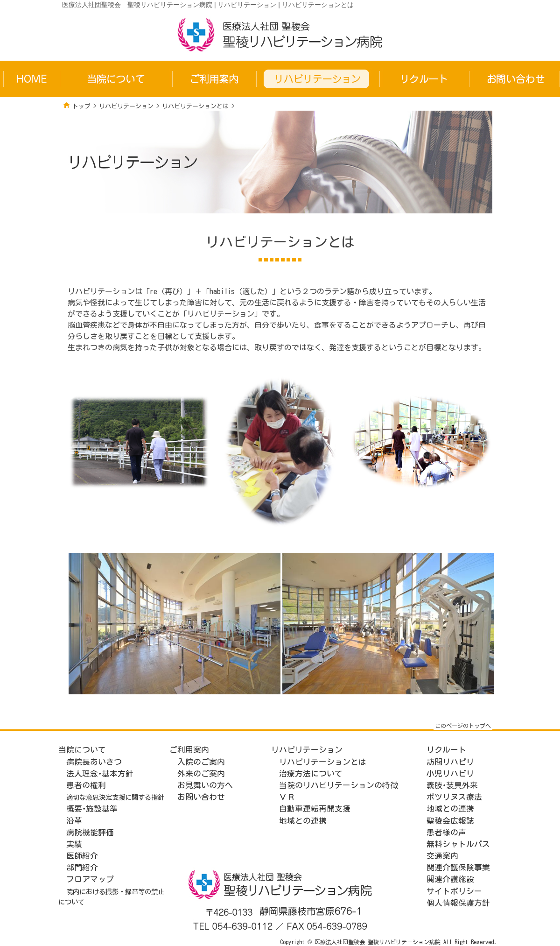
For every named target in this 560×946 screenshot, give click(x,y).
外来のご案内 (201, 773)
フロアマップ (90, 879)
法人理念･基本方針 (100, 773)
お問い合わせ (201, 797)
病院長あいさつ (94, 762)
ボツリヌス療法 (454, 797)
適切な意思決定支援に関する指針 (115, 797)
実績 (74, 844)
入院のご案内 (201, 762)
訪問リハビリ (450, 762)
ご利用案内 (189, 750)
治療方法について (311, 773)
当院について (82, 750)
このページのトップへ (463, 726)
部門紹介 (82, 867)
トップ (81, 106)
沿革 (74, 821)
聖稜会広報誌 (450, 821)
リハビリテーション (126, 106)
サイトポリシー (454, 891)
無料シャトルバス (458, 844)
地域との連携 (303, 821)
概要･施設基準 (92, 808)
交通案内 (442, 856)
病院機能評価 (90, 832)
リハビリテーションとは (195, 106)
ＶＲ (287, 797)
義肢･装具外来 (452, 785)
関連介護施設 (450, 879)
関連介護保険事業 (458, 867)
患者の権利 (86, 785)
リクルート (446, 750)
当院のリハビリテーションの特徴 (339, 785)
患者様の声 (446, 832)
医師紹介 (82, 856)
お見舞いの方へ (205, 785)
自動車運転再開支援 (315, 808)
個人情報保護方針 (458, 903)
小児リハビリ (450, 773)
